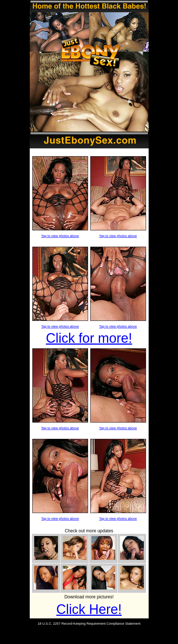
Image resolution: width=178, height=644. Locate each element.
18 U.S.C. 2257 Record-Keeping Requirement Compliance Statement (89, 624)
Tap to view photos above (60, 236)
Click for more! (89, 338)
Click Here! (89, 609)
